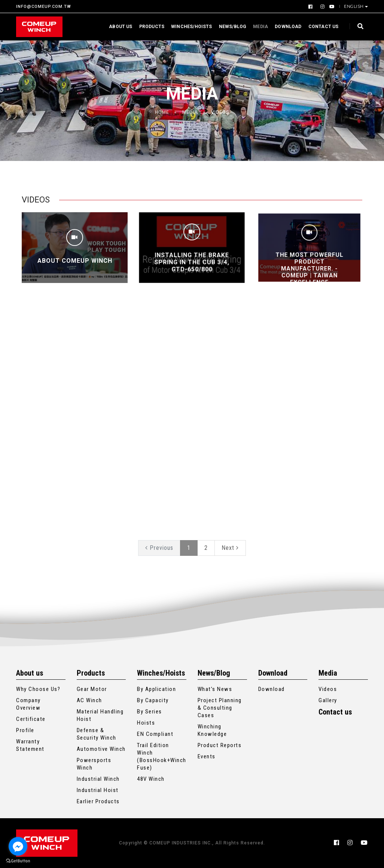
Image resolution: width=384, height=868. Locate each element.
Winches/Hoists (189, 27)
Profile (25, 730)
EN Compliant (155, 734)
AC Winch (89, 700)
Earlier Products (98, 801)
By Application (156, 689)
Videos (328, 689)
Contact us (321, 27)
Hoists (146, 723)
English (354, 6)
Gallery (328, 700)
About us (118, 27)
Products (149, 27)
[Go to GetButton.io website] (18, 861)
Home (162, 112)
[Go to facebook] (18, 846)
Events (207, 756)
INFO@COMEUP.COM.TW (44, 7)
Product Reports (220, 745)
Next (230, 548)
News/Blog (230, 27)
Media (258, 27)
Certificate (31, 719)
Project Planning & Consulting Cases (220, 708)
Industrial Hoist (98, 790)
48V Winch (151, 779)
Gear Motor (92, 689)
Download (286, 27)
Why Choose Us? (38, 689)
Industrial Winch (98, 779)
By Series (150, 712)
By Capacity (153, 700)
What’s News (215, 689)
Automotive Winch (101, 749)
